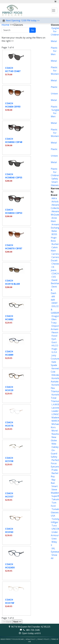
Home (6, 25)
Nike (54, 444)
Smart (55, 486)
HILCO (55, 346)
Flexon (55, 332)
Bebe (54, 231)
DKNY (55, 303)
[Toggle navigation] (54, 10)
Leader (55, 411)
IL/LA (54, 352)
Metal (54, 41)
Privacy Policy (43, 639)
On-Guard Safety (54, 454)
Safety (55, 179)
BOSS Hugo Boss (54, 238)
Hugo (54, 349)
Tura (54, 526)
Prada (55, 470)
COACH (55, 274)
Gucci (54, 342)
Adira (54, 198)
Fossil (54, 336)
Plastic (54, 48)
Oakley (55, 447)
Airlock (55, 202)
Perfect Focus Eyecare (55, 463)
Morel (55, 431)
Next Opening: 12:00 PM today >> (23, 20)
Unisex (54, 94)
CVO (54, 277)
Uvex (54, 539)
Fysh (54, 339)
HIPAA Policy (31, 639)
